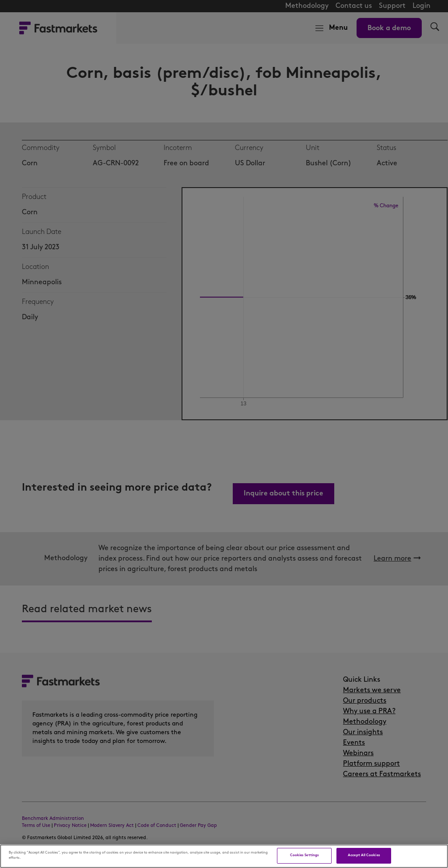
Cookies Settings (304, 855)
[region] (224, 856)
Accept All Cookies (364, 855)
